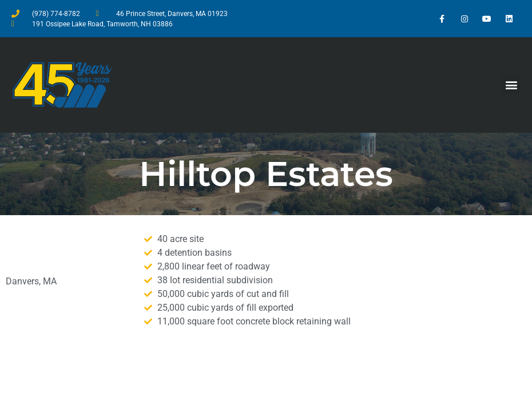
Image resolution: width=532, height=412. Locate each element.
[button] (511, 85)
